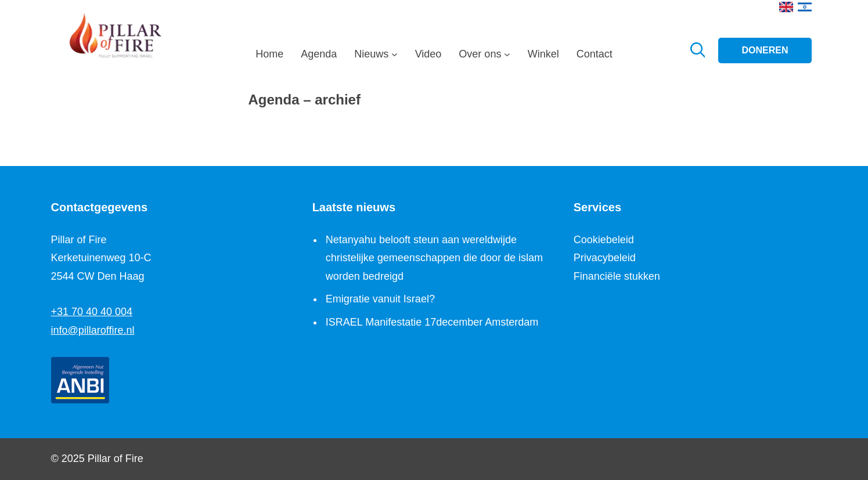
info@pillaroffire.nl (93, 330)
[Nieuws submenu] (395, 57)
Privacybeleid (605, 258)
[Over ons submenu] (507, 57)
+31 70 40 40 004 (92, 312)
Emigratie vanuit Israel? (380, 299)
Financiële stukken (617, 276)
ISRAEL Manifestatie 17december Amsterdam (432, 322)
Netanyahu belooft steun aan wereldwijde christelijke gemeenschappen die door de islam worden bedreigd (434, 258)
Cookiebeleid (604, 240)
